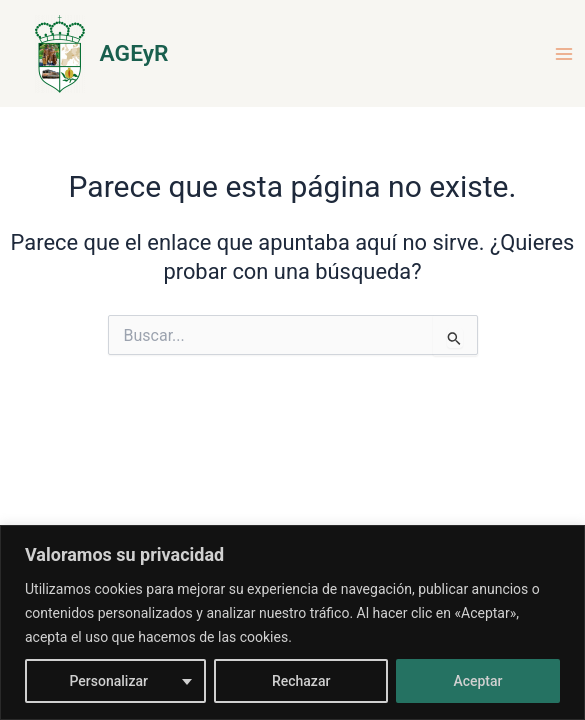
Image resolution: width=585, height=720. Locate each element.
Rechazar (301, 681)
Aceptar (477, 681)
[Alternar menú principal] (564, 54)
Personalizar (108, 681)
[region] (292, 622)
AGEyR (134, 53)
